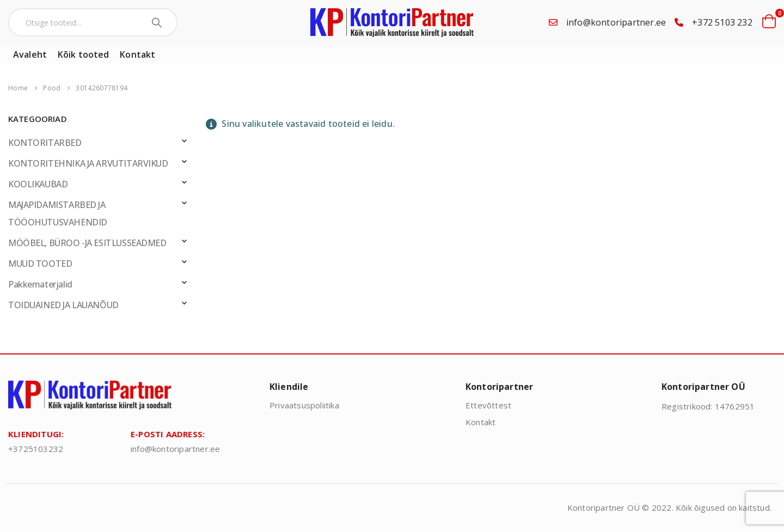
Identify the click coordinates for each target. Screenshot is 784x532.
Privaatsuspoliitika (304, 405)
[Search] (158, 22)
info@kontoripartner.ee (616, 22)
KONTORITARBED (45, 143)
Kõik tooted (83, 54)
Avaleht (30, 54)
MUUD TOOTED (40, 264)
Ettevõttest (488, 405)
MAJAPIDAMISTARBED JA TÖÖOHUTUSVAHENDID (58, 213)
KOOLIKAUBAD (38, 184)
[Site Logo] (392, 23)
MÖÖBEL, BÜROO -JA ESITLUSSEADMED (87, 243)
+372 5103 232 (722, 22)
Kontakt (137, 54)
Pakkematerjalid (40, 284)
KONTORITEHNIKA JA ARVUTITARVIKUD (88, 163)
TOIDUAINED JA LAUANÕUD (63, 305)
